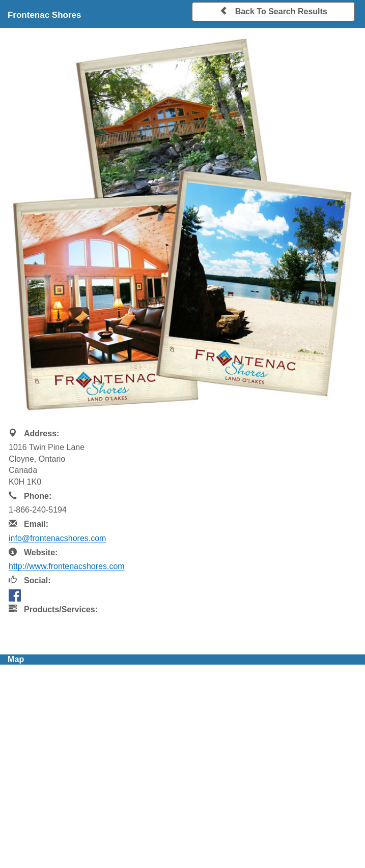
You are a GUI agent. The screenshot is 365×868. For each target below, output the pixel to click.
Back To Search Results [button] (273, 11)
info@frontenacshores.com (57, 538)
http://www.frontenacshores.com (67, 566)
